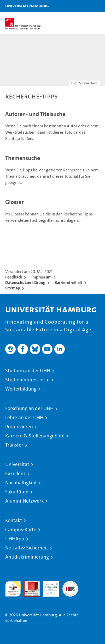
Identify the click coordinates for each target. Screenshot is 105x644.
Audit (29, 584)
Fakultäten (17, 492)
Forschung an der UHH (29, 408)
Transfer (14, 445)
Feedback (14, 277)
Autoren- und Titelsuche (35, 114)
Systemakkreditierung (70, 584)
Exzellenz (16, 473)
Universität (17, 464)
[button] (85, 6)
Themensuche (23, 158)
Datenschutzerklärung (25, 283)
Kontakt (14, 520)
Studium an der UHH (28, 371)
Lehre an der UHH (24, 417)
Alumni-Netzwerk (24, 501)
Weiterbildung (21, 389)
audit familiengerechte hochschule (13, 589)
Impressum (42, 277)
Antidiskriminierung (27, 557)
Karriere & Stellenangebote (35, 436)
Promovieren (19, 427)
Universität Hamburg (27, 5)
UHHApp (15, 539)
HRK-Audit (48, 586)
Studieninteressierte (27, 380)
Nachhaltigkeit (21, 483)
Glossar (14, 202)
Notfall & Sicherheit (27, 548)
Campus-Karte (21, 530)
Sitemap (13, 288)
